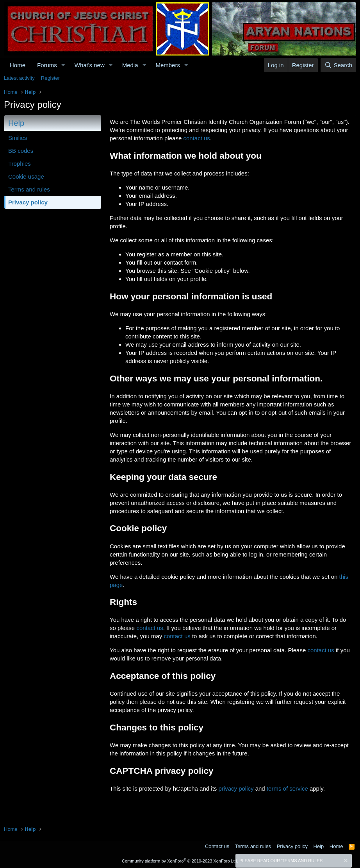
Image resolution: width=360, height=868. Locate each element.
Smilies (18, 138)
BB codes (21, 151)
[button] (63, 65)
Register (50, 78)
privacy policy (236, 788)
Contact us (217, 846)
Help (319, 846)
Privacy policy (28, 202)
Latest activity (19, 78)
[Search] (338, 65)
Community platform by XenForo (180, 861)
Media (130, 65)
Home (18, 65)
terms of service (287, 788)
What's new (90, 65)
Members (168, 65)
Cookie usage (26, 176)
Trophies (20, 164)
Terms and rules (29, 189)
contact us (196, 138)
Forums (47, 65)
